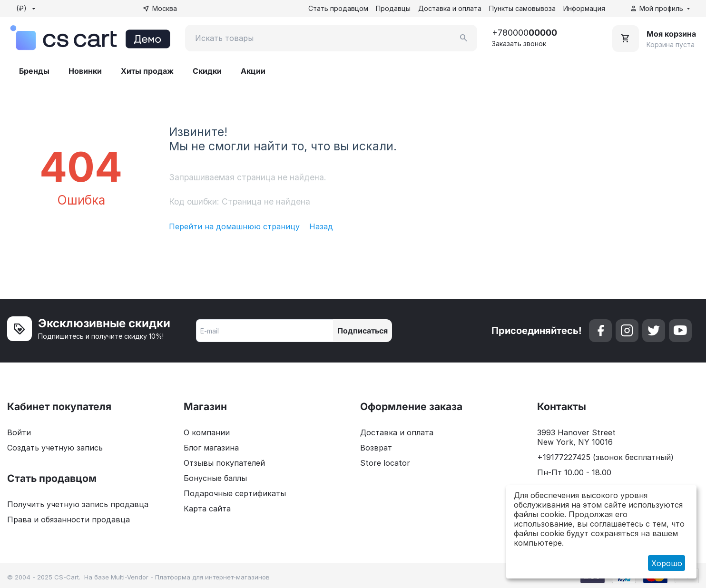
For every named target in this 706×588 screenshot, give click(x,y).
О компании (207, 432)
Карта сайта (207, 509)
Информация (584, 8)
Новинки (85, 71)
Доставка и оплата (450, 8)
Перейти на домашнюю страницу (234, 226)
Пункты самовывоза (522, 8)
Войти (19, 432)
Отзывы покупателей (224, 463)
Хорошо (667, 563)
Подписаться (363, 331)
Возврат (376, 448)
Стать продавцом (338, 8)
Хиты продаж (147, 71)
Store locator (385, 463)
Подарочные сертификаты (235, 493)
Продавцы (393, 8)
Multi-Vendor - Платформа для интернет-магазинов (190, 577)
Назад (321, 226)
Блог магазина (211, 448)
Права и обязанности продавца (69, 519)
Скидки (207, 71)
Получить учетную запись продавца (78, 504)
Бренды (34, 71)
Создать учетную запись (55, 448)
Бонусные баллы (215, 478)
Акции (253, 71)
